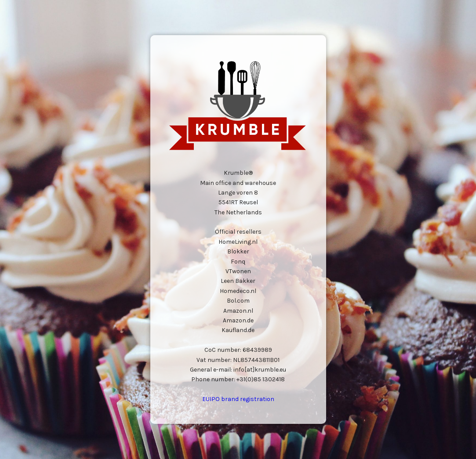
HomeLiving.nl (238, 242)
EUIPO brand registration (238, 399)
